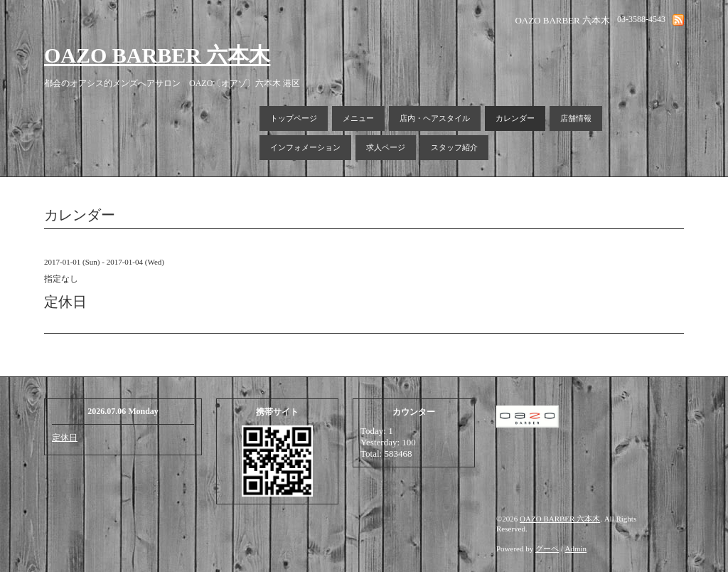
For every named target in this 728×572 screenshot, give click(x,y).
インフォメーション (305, 147)
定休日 (65, 438)
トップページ (294, 118)
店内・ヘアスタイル (435, 118)
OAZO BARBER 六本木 (157, 55)
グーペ (547, 549)
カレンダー (515, 118)
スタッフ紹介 (454, 147)
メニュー (358, 118)
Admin (576, 549)
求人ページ (386, 147)
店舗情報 (576, 118)
